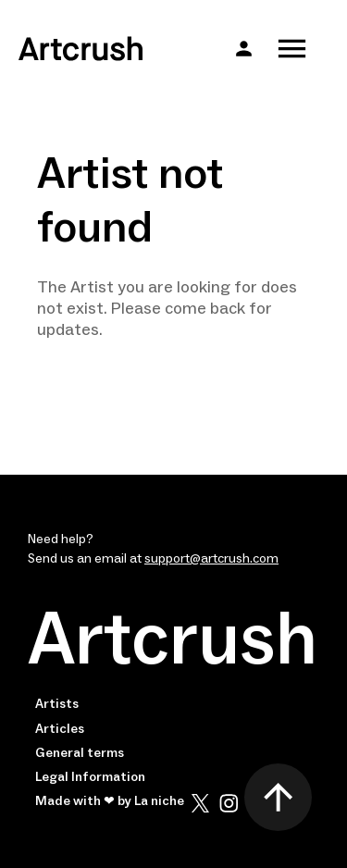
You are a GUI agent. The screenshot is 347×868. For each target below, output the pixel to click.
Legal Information (90, 777)
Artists (57, 704)
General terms (80, 753)
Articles (60, 729)
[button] (244, 49)
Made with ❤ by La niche (110, 801)
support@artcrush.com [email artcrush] (211, 559)
